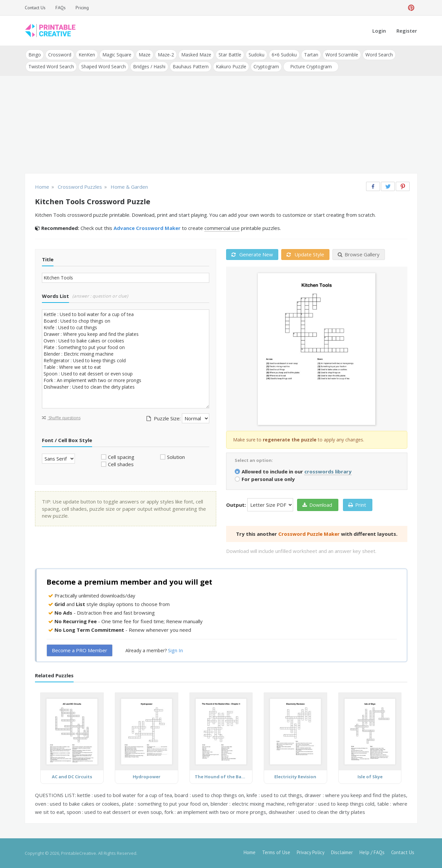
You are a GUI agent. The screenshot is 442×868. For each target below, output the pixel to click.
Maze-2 (166, 55)
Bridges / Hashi (149, 66)
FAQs (61, 8)
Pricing (82, 8)
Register (407, 31)
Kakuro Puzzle (231, 66)
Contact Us (35, 8)
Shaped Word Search (103, 66)
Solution (176, 457)
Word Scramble (342, 55)
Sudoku (256, 55)
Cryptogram (266, 66)
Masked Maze (196, 55)
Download (317, 505)
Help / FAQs (372, 852)
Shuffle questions (61, 418)
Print (357, 505)
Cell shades (121, 464)
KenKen (87, 55)
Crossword (60, 55)
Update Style (305, 254)
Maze (145, 55)
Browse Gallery (359, 254)
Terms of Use (276, 852)
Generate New (252, 254)
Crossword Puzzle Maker (309, 534)
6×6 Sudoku (284, 55)
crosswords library (328, 471)
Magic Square (117, 55)
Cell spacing (121, 457)
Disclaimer (342, 852)
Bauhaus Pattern (191, 66)
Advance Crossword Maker (147, 228)
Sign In (175, 650)
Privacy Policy (311, 852)
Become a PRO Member (80, 650)
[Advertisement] (221, 125)
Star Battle (230, 55)
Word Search (379, 55)
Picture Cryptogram (311, 66)
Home (250, 852)
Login (379, 31)
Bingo (35, 55)
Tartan (311, 55)
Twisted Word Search (51, 66)
